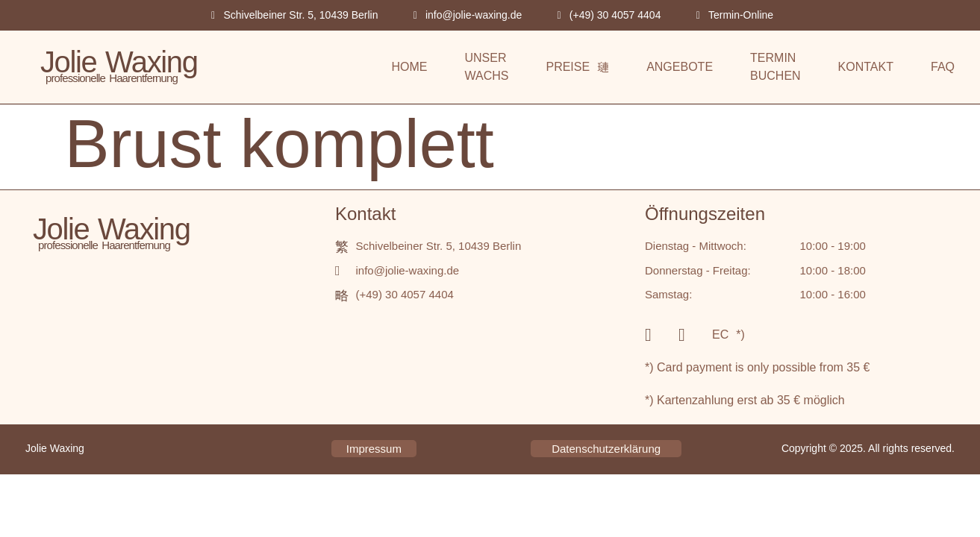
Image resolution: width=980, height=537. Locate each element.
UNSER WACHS (486, 67)
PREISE (577, 67)
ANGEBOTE (680, 67)
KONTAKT (866, 67)
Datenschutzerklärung (606, 449)
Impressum (374, 449)
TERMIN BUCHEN (775, 67)
